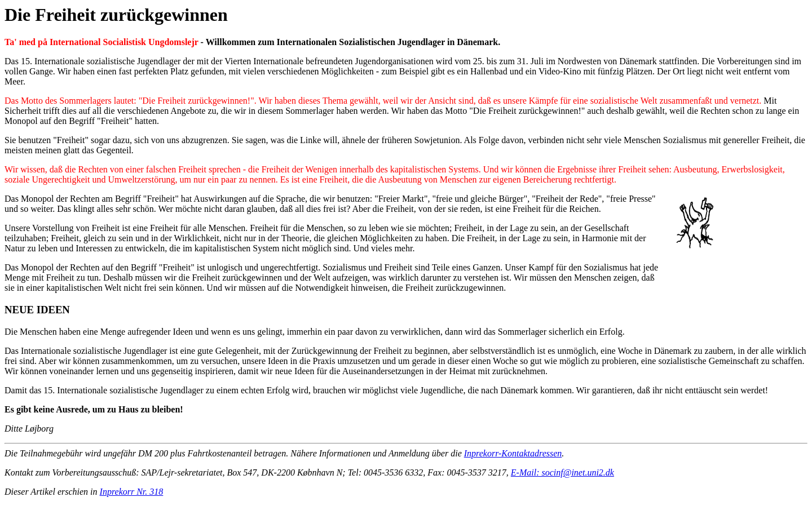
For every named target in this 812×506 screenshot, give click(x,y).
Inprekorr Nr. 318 (132, 492)
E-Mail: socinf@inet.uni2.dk (562, 472)
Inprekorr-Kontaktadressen (513, 453)
